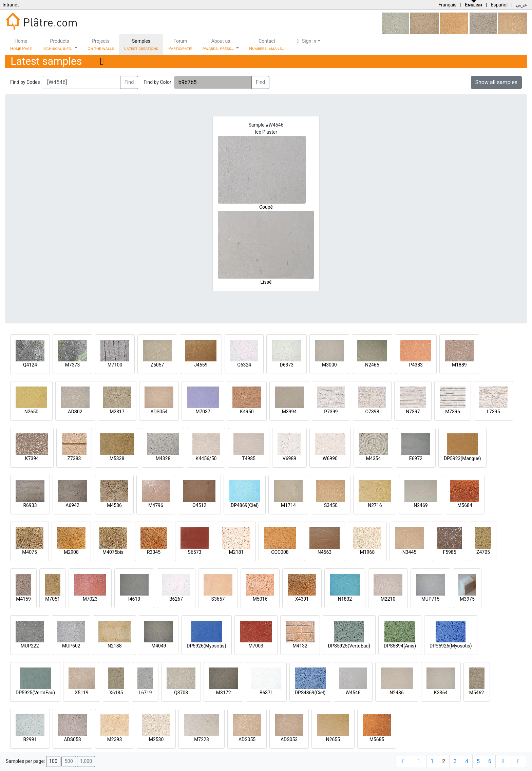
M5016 (260, 599)
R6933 (30, 505)
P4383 (416, 365)
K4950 (247, 412)
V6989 (289, 458)
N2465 (372, 365)
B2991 (30, 739)
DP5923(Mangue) (462, 458)
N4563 (325, 552)
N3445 (409, 552)
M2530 (156, 739)
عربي (521, 5)
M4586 (114, 505)
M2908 (71, 552)
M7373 (73, 365)
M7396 (453, 412)
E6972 (416, 458)
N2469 (421, 505)
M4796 (156, 505)
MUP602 (71, 646)
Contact (267, 45)
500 (69, 761)
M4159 (23, 599)
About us (219, 45)
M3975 (467, 599)
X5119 (82, 693)
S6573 (195, 552)
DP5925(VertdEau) (35, 693)
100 (53, 761)
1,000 (86, 761)
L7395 (493, 412)
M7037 (203, 412)
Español (499, 5)
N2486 (396, 693)
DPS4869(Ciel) (310, 693)
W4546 (353, 693)
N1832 (345, 599)
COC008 (280, 552)
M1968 (367, 552)
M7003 (256, 646)
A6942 (72, 505)
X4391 (302, 599)
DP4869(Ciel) (245, 505)
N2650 (31, 412)
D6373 (287, 365)
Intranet (11, 5)
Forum (180, 45)
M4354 (374, 458)
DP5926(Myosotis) (206, 646)
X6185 (116, 693)
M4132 (300, 646)
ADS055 (247, 739)
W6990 (330, 458)
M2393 (115, 739)
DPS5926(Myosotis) (451, 646)
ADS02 (75, 412)
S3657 (218, 599)
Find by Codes (25, 82)
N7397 (413, 412)
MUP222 (30, 646)
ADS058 (72, 739)
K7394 (32, 458)
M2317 (117, 412)
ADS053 (289, 739)
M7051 (53, 599)
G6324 (244, 365)
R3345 (154, 552)
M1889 (459, 365)
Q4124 (30, 365)
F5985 (449, 552)
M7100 (115, 365)
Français (447, 5)
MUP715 (431, 599)
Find (129, 82)
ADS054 (159, 412)
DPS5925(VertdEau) (349, 646)
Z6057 (157, 365)
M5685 (377, 739)
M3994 (289, 412)
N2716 (375, 505)
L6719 (145, 693)
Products (58, 45)
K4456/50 (206, 458)
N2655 (333, 739)
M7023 (90, 599)
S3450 (331, 505)
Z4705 (483, 552)
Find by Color (157, 82)
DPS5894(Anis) (400, 646)
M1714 (288, 505)
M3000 (329, 365)
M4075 (30, 552)
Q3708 (181, 693)
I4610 (134, 599)
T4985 (249, 458)
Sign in (306, 41)
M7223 (202, 739)
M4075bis (113, 552)
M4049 (159, 646)
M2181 (236, 552)
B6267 (176, 599)
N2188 (115, 646)
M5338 (117, 458)
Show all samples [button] (497, 82)
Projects (101, 45)
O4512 (199, 505)
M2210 (388, 599)
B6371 (266, 693)
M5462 (477, 693)
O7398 (372, 412)
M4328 (163, 458)
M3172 (224, 693)
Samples (141, 45)
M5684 (465, 505)
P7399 (331, 412)
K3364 (441, 693)
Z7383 (74, 458)
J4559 (201, 365)
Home (21, 45)
